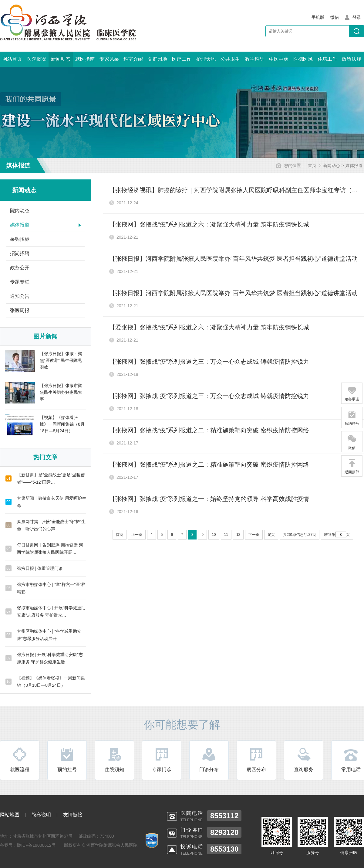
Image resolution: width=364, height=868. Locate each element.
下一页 (254, 535)
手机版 (318, 17)
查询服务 (304, 759)
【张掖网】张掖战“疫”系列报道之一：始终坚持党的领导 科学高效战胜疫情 (209, 499)
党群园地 (157, 59)
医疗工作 (182, 59)
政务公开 (20, 268)
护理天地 (206, 59)
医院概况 (36, 59)
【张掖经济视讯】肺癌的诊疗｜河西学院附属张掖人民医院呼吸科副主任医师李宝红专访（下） (237, 190)
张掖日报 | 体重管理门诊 (40, 568)
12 (238, 535)
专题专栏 (20, 282)
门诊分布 (209, 759)
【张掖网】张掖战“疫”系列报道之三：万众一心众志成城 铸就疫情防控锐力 (209, 362)
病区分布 (256, 759)
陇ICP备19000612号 (36, 845)
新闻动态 (61, 59)
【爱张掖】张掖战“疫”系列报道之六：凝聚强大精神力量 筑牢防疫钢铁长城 (209, 327)
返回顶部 (352, 466)
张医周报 (20, 310)
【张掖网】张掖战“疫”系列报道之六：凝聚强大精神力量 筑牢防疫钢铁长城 (209, 224)
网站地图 (10, 815)
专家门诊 (162, 759)
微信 (352, 442)
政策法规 (352, 59)
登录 (357, 17)
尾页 (271, 535)
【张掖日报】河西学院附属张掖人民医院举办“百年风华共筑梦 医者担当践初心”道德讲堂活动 (233, 259)
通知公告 (20, 296)
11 (226, 535)
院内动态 (20, 211)
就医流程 (20, 759)
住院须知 (114, 759)
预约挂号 (67, 759)
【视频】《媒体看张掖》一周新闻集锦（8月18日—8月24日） (62, 424)
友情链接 (73, 815)
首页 (312, 165)
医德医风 (303, 59)
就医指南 (85, 59)
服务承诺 (352, 393)
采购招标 (20, 239)
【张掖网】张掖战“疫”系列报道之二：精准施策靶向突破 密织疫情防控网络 (209, 430)
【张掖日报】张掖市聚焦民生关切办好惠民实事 (61, 392)
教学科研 (254, 59)
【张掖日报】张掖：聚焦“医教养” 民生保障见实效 (61, 360)
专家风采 (109, 59)
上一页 (137, 535)
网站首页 (12, 59)
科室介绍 (133, 59)
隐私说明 (41, 815)
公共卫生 (230, 59)
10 (214, 535)
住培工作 (327, 59)
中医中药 (279, 59)
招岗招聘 (20, 253)
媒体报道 (354, 165)
